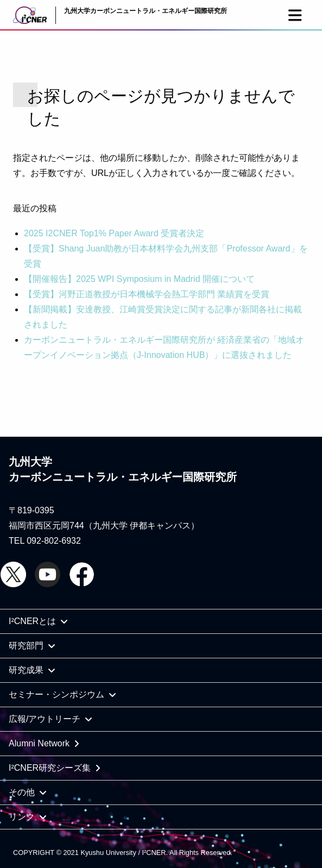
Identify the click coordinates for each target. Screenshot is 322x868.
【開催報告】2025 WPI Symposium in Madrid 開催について (139, 279)
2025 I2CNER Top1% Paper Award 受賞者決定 (114, 233)
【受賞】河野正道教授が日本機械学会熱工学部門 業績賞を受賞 (147, 294)
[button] (295, 15)
